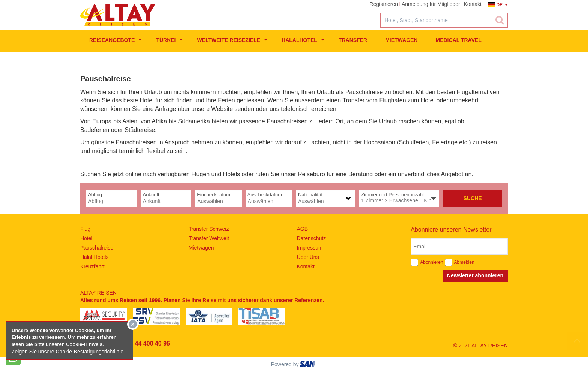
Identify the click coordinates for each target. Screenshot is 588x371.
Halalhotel (303, 40)
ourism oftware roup (308, 365)
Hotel (86, 238)
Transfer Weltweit (209, 238)
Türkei (169, 40)
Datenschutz (312, 238)
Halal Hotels (94, 257)
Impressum (310, 248)
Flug (85, 229)
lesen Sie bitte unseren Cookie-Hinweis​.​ (58, 344)
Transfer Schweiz (209, 229)
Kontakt (306, 266)
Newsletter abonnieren (475, 275)
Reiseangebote (115, 40)
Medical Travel (458, 40)
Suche (472, 198)
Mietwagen (401, 40)
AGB (303, 229)
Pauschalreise (97, 248)
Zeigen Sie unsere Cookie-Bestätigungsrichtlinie (67, 352)
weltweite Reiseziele (232, 40)
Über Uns (308, 257)
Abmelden (464, 262)
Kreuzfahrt (92, 266)
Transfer (353, 40)
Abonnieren (431, 262)
